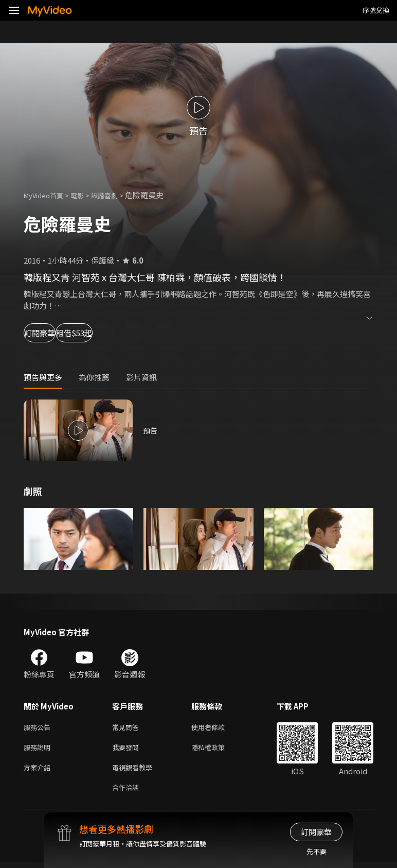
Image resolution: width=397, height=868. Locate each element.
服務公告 (39, 728)
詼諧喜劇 (116, 195)
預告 (151, 430)
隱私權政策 (217, 749)
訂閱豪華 (52, 333)
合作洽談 (128, 793)
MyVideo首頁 (47, 195)
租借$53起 (119, 333)
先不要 (317, 851)
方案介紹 (39, 771)
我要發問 (128, 749)
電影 (85, 195)
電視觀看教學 (135, 771)
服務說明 (39, 749)
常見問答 (128, 728)
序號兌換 (376, 10)
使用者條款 (217, 728)
